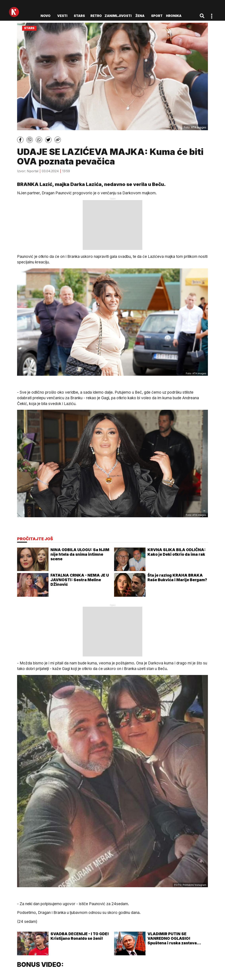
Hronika (174, 16)
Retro (96, 16)
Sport (157, 16)
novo (46, 16)
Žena (140, 16)
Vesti (62, 16)
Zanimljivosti (118, 16)
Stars (79, 16)
